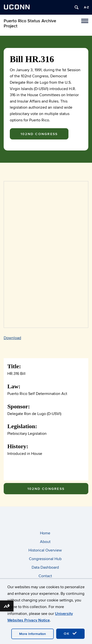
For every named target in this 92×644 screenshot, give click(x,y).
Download (12, 338)
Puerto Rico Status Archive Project (30, 23)
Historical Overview (45, 550)
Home (45, 533)
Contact (45, 576)
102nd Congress (39, 134)
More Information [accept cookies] (33, 634)
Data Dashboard (45, 567)
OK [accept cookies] (70, 633)
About (45, 542)
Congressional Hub (45, 559)
